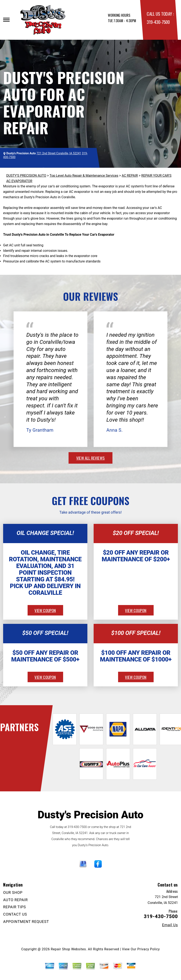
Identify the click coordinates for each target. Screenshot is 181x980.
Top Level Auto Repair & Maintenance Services (84, 176)
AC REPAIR (130, 176)
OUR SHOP (13, 892)
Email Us (170, 925)
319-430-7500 (158, 22)
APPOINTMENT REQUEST (26, 922)
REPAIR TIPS (15, 907)
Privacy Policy (148, 949)
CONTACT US (15, 914)
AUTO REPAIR (15, 900)
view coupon (45, 610)
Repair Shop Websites (68, 949)
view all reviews (90, 458)
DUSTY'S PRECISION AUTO (26, 176)
